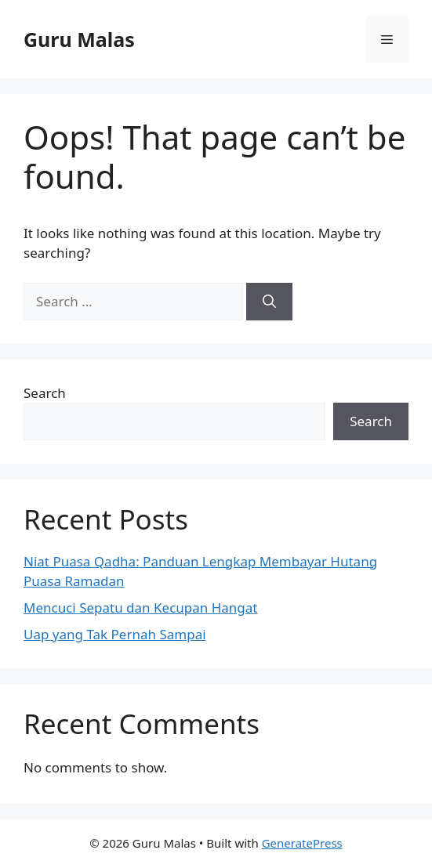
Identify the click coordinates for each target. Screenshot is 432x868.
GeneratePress (302, 843)
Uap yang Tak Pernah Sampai (115, 634)
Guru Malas (79, 39)
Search (45, 393)
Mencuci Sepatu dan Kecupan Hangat (141, 608)
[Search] (269, 302)
